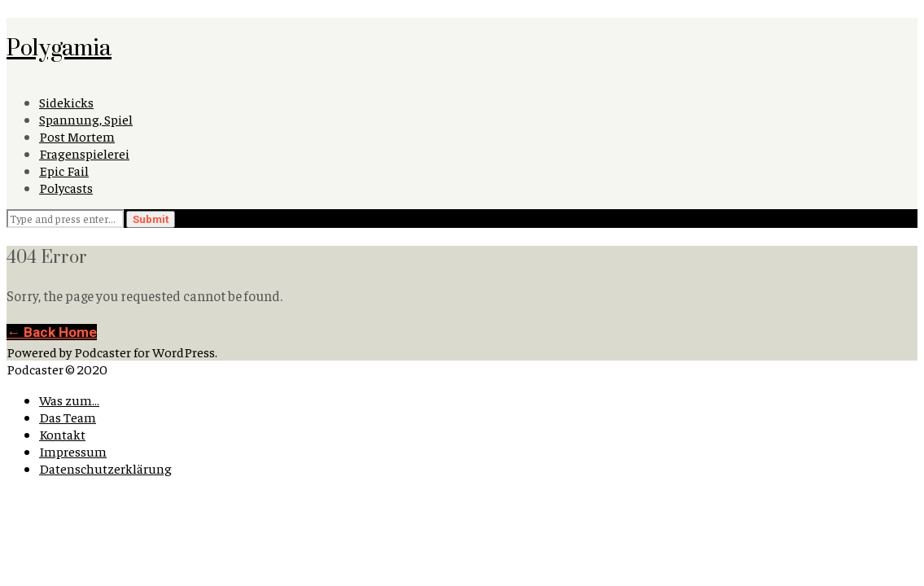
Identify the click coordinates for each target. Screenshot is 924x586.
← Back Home (52, 332)
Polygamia (59, 47)
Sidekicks (66, 102)
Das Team (68, 417)
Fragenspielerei (84, 153)
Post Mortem (77, 136)
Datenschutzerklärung (105, 468)
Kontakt (62, 434)
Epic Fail (64, 171)
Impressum (73, 451)
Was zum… (69, 400)
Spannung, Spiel (86, 119)
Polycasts (66, 188)
